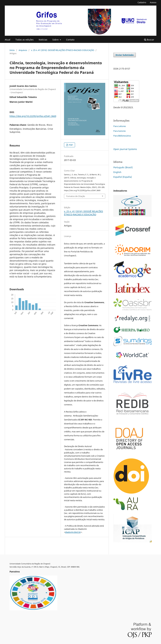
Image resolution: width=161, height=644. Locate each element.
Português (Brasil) (123, 167)
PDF (71, 145)
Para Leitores (120, 126)
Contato (70, 40)
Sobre (56, 40)
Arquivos (23, 50)
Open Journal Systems (125, 149)
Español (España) (123, 177)
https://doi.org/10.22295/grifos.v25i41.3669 (33, 116)
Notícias (43, 40)
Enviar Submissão (125, 55)
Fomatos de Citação (76, 196)
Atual (8, 40)
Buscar (149, 40)
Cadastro (142, 2)
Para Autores (120, 131)
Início (12, 50)
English (117, 172)
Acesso (153, 2)
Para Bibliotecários (122, 136)
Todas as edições (25, 40)
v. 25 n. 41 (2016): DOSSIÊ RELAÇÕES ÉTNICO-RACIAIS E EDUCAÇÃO (63, 50)
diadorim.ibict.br (73, 532)
